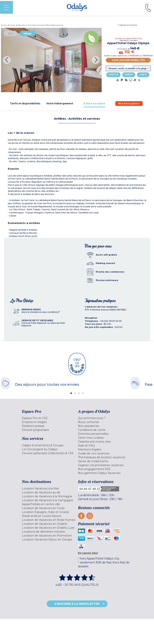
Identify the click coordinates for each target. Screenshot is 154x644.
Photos (113, 75)
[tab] (25, 103)
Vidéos (129, 75)
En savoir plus (88, 553)
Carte (143, 75)
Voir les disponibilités (128, 60)
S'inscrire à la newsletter (77, 604)
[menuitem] (49, 418)
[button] (127, 25)
